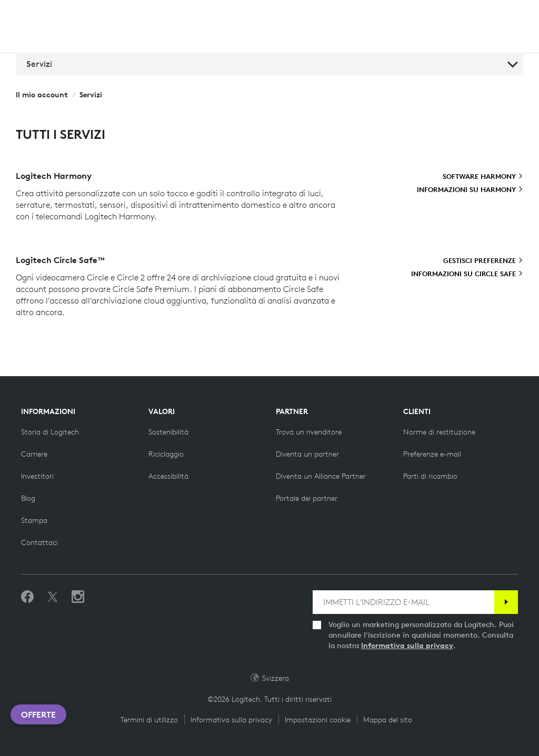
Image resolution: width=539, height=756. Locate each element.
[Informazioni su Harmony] (470, 190)
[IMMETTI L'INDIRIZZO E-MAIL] (403, 602)
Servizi (272, 64)
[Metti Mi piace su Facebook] (27, 597)
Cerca (430, 14)
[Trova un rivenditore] (309, 432)
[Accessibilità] (168, 476)
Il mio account (42, 95)
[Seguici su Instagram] (78, 597)
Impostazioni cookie (318, 720)
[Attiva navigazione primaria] (526, 13)
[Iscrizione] (506, 602)
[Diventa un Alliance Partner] (321, 476)
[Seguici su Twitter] (53, 597)
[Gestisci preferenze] (483, 261)
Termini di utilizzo (149, 720)
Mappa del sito (388, 720)
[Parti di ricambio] (430, 476)
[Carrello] (502, 14)
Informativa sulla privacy (407, 646)
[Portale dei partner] (307, 498)
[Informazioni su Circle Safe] (467, 274)
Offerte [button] (38, 714)
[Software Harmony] (483, 177)
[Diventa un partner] (307, 454)
